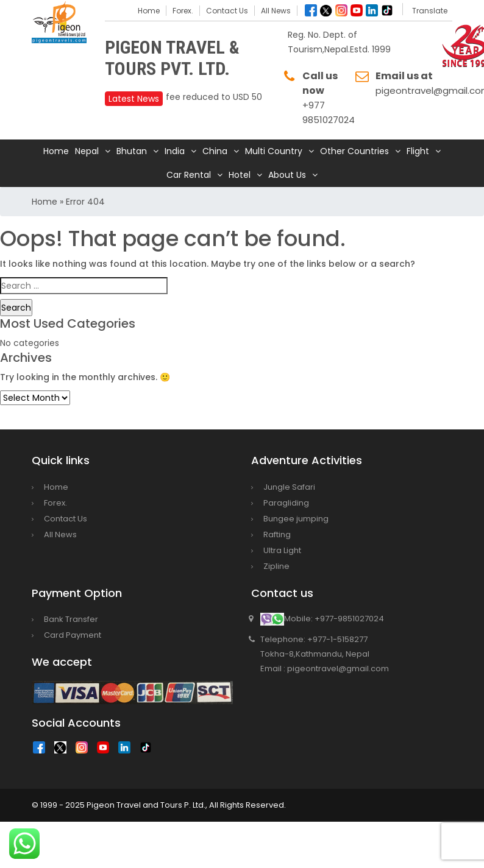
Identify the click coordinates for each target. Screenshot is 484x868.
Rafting (277, 535)
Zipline (276, 566)
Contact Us (227, 11)
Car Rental (189, 175)
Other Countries (354, 151)
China (215, 151)
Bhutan (132, 151)
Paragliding (286, 503)
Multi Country (274, 151)
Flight (418, 151)
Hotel (240, 175)
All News (276, 11)
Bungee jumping (296, 519)
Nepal (87, 151)
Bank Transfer (71, 619)
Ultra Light (282, 550)
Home (149, 11)
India (175, 151)
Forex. (183, 11)
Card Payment (73, 635)
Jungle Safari (289, 487)
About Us (287, 175)
